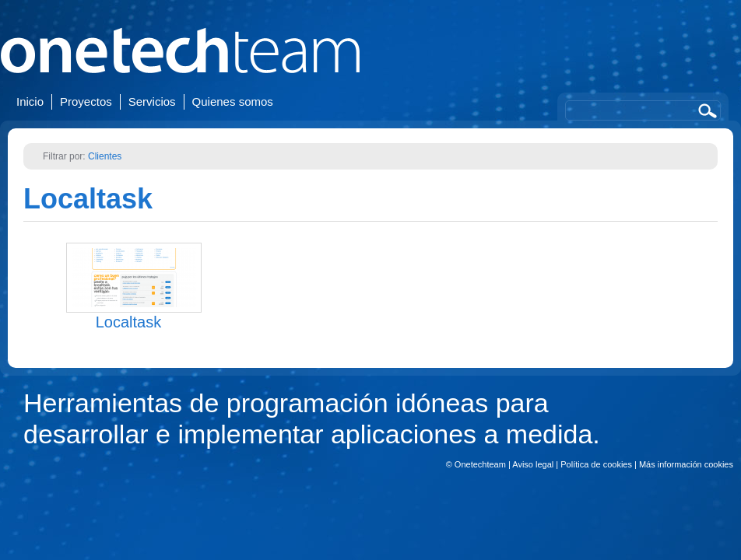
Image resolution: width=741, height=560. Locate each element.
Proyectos (86, 101)
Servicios (152, 101)
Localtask (88, 199)
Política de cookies (596, 464)
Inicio (30, 101)
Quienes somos (233, 101)
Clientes (105, 156)
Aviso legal (533, 464)
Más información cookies (686, 464)
